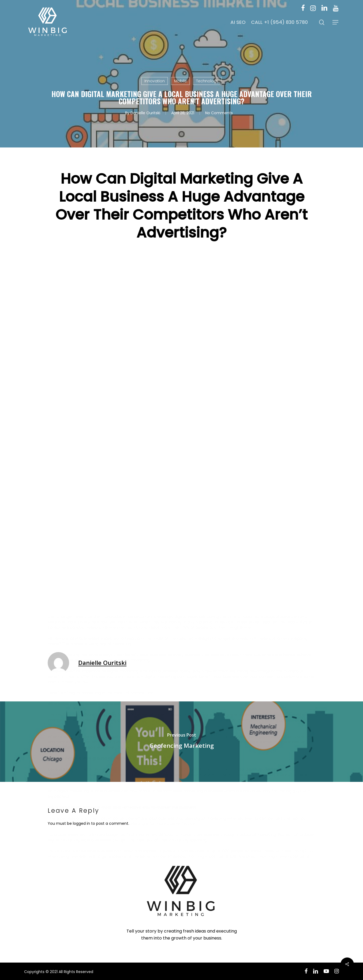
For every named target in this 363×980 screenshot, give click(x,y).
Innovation (155, 81)
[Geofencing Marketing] (181, 742)
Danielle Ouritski (145, 113)
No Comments (219, 113)
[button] (336, 22)
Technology (207, 81)
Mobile (180, 81)
